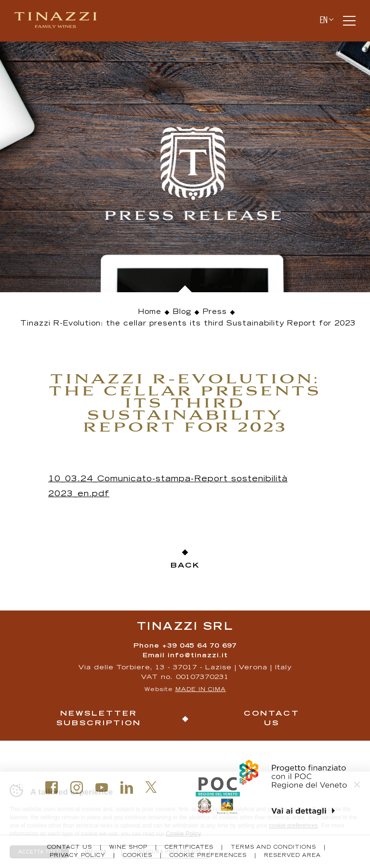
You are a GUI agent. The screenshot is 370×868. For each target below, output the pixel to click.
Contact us (272, 719)
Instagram (77, 787)
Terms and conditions (273, 848)
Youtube (102, 787)
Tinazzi (60, 21)
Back (185, 566)
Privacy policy (78, 856)
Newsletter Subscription (99, 719)
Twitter (151, 787)
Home (150, 312)
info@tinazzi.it (198, 656)
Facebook (52, 787)
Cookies (138, 856)
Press (215, 312)
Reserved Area (292, 856)
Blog (182, 312)
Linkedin (127, 787)
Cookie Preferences (208, 856)
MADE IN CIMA (201, 690)
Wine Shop (128, 848)
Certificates (189, 848)
